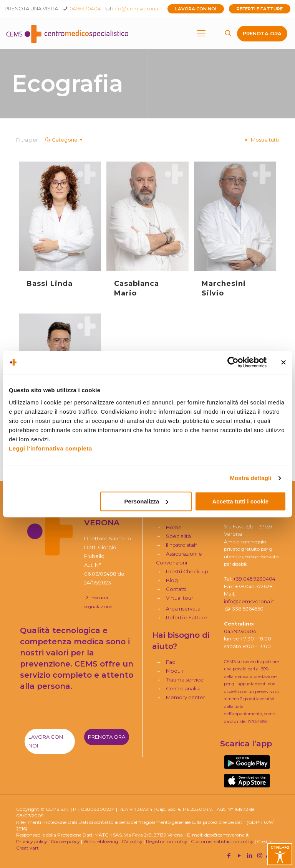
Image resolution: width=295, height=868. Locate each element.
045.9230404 (240, 631)
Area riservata (183, 609)
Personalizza (146, 501)
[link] (247, 762)
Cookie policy (65, 841)
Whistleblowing (101, 841)
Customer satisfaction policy (222, 841)
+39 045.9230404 (254, 579)
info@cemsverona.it (137, 8)
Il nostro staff (181, 545)
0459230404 (85, 8)
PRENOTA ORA (262, 33)
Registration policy (167, 841)
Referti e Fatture (260, 9)
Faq (171, 662)
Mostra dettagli (250, 478)
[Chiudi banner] (283, 362)
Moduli (174, 671)
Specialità (178, 536)
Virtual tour (180, 598)
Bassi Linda (50, 284)
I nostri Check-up (187, 571)
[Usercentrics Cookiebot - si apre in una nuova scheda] (233, 362)
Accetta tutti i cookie (241, 501)
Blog (172, 580)
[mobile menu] (201, 33)
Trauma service (185, 680)
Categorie (64, 140)
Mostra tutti (261, 140)
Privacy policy (32, 841)
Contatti (176, 589)
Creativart (27, 848)
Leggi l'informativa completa (51, 448)
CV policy (132, 841)
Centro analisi (183, 688)
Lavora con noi (196, 9)
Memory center (186, 697)
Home (174, 527)
